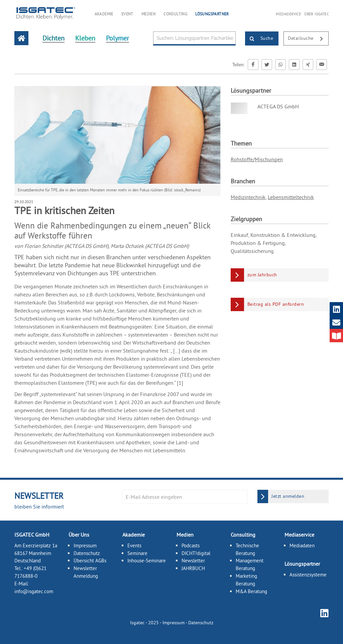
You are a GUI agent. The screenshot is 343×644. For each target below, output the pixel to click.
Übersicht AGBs (90, 561)
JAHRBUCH (193, 568)
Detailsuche (308, 39)
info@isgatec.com (34, 591)
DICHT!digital (196, 553)
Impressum (85, 545)
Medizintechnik (248, 197)
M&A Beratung (251, 591)
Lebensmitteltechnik (291, 197)
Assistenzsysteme (308, 575)
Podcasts (191, 545)
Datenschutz (87, 553)
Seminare (137, 553)
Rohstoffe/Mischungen (257, 159)
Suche (259, 39)
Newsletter (193, 561)
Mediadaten (302, 545)
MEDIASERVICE (288, 14)
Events (134, 545)
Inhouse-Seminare (147, 561)
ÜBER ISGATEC (316, 14)
